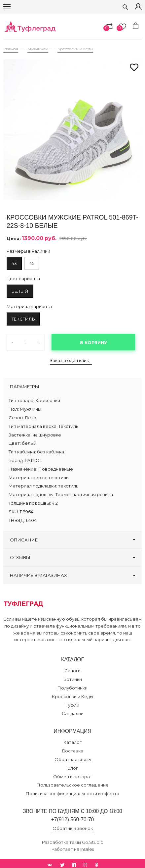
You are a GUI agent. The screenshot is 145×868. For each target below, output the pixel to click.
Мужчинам (38, 49)
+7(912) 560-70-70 (73, 819)
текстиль (23, 319)
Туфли (72, 705)
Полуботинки (72, 688)
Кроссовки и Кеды (75, 49)
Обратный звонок (73, 828)
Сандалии (73, 713)
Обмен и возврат (73, 777)
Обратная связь (73, 759)
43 (14, 263)
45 (32, 263)
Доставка (72, 751)
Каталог (72, 742)
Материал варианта (29, 306)
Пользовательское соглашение (73, 785)
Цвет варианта (23, 279)
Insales (87, 849)
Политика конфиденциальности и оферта (72, 793)
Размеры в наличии (28, 251)
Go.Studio (93, 842)
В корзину (93, 342)
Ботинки (73, 679)
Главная (11, 49)
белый (20, 291)
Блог (73, 768)
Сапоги (72, 671)
